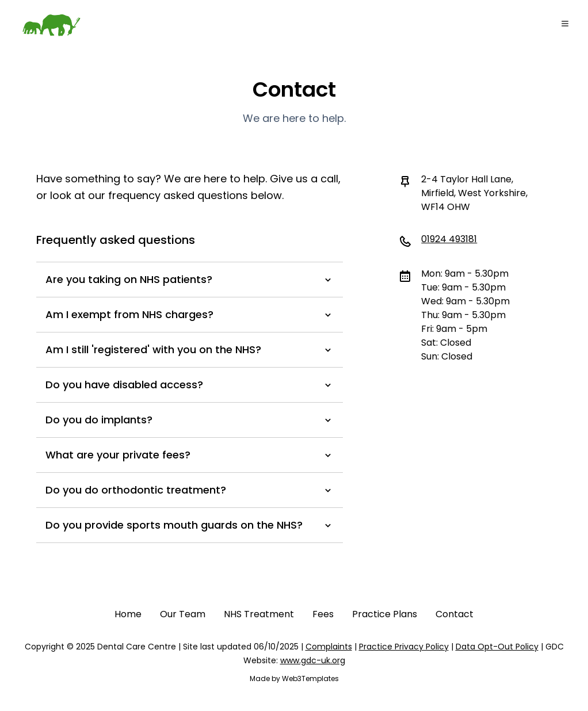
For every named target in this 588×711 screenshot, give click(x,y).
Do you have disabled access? (190, 385)
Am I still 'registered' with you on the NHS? (190, 349)
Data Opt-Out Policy (497, 647)
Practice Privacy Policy (404, 647)
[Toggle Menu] (565, 24)
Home (128, 614)
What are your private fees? (190, 455)
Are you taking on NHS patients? (190, 279)
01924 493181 (449, 239)
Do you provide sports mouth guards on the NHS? (190, 525)
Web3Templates (310, 678)
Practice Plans (385, 614)
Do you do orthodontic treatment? (190, 490)
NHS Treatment (259, 614)
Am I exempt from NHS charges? (190, 314)
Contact (455, 614)
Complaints (329, 647)
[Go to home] (51, 25)
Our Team (183, 614)
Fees (323, 614)
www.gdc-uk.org (313, 660)
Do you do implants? (190, 420)
